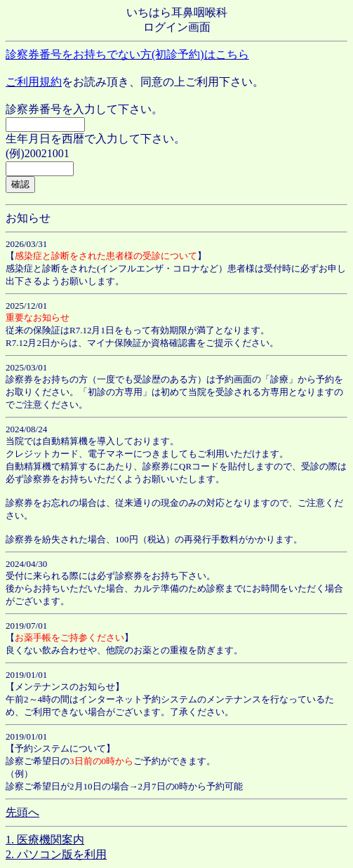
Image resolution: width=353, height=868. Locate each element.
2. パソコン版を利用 (56, 854)
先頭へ (22, 812)
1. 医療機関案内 (45, 840)
